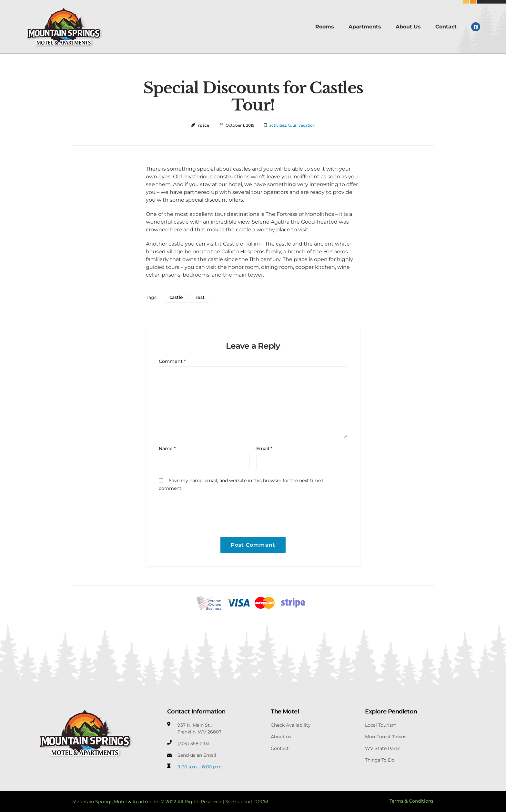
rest (200, 297)
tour (292, 125)
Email (264, 448)
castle (176, 297)
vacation (307, 125)
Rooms (325, 27)
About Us (408, 27)
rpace (204, 125)
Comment (172, 361)
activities (278, 125)
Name (167, 448)
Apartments (365, 27)
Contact (446, 27)
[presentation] (203, 510)
